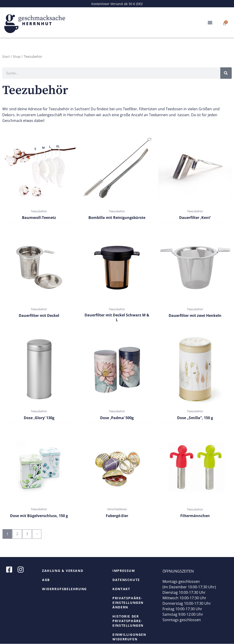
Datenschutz (126, 580)
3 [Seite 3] (28, 534)
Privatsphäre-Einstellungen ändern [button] (128, 603)
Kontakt (121, 589)
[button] (210, 22)
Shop (17, 56)
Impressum (124, 571)
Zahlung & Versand (63, 571)
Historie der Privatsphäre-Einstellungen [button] (128, 621)
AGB (46, 580)
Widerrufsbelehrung (64, 589)
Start (6, 56)
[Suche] (226, 73)
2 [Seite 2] (17, 534)
